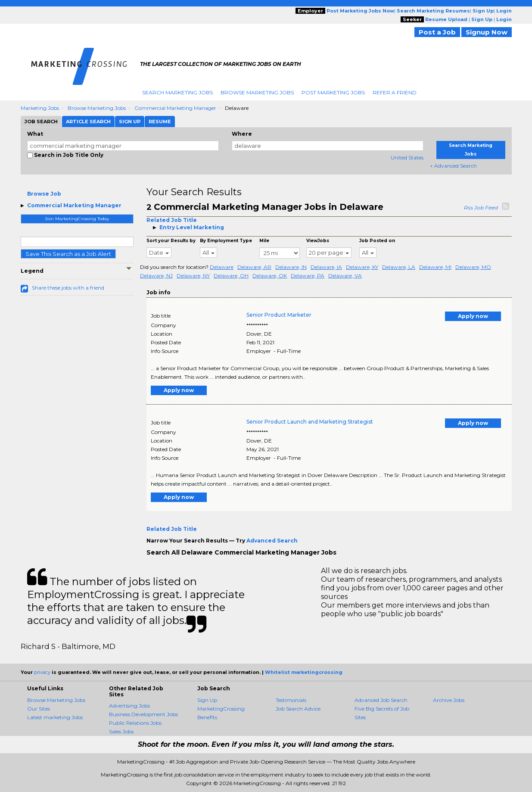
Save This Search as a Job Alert (68, 254)
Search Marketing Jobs (177, 92)
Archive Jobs (449, 700)
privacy (42, 672)
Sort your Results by (171, 241)
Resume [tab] (160, 122)
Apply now (473, 316)
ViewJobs (318, 241)
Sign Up (207, 700)
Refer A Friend (395, 92)
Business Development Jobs (143, 714)
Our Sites (39, 709)
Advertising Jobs (129, 706)
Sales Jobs (121, 731)
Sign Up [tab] (130, 122)
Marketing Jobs (40, 108)
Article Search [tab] (88, 122)
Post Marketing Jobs (333, 92)
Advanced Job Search (381, 700)
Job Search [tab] (41, 122)
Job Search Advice (298, 709)
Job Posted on (377, 241)
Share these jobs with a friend (68, 288)
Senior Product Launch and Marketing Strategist (310, 422)
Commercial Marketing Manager (175, 108)
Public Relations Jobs (135, 723)
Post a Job (437, 32)
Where (242, 134)
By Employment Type (226, 241)
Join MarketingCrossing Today (77, 219)
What (35, 134)
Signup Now (487, 32)
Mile (264, 241)
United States (407, 157)
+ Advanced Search (453, 166)
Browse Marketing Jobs (257, 92)
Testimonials (291, 700)
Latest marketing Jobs (55, 717)
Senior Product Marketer (279, 315)
